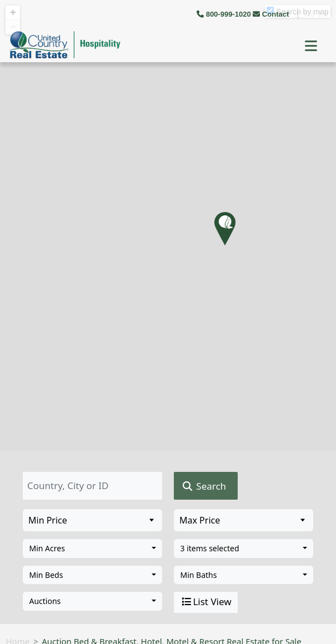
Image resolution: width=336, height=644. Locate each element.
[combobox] (92, 549)
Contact (272, 14)
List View (205, 602)
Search (204, 486)
